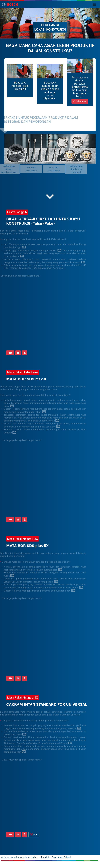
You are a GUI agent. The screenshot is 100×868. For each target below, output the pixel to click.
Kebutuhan (80, 105)
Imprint (45, 857)
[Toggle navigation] (94, 4)
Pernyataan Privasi (61, 857)
